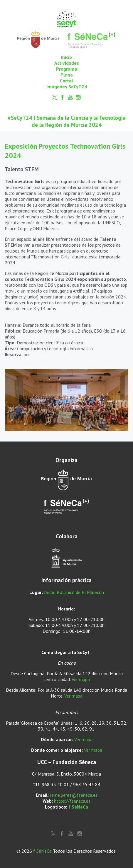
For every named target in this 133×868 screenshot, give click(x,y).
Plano (67, 75)
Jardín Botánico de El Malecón (74, 592)
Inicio (66, 57)
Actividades (67, 63)
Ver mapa (81, 679)
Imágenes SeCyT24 (67, 87)
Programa (67, 69)
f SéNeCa (78, 807)
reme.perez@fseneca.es (74, 795)
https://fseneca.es (72, 801)
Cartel (66, 81)
